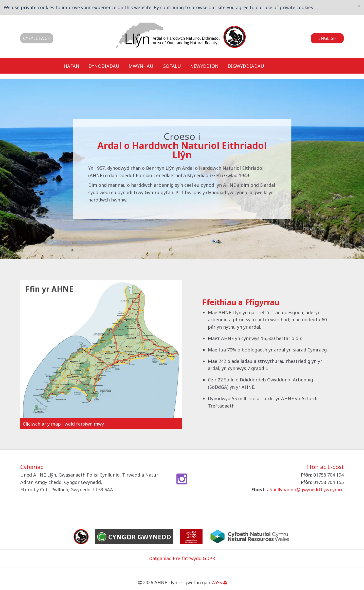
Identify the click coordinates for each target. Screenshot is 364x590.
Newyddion (204, 66)
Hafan (71, 66)
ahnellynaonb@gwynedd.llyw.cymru (305, 490)
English (327, 38)
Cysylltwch (37, 38)
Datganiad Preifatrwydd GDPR (182, 558)
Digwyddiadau (246, 66)
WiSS (217, 582)
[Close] (359, 6)
